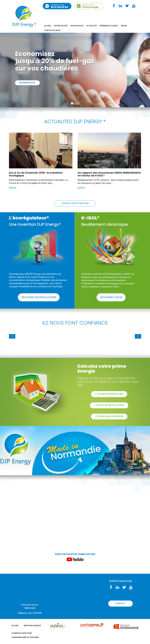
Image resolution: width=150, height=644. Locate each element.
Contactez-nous (52, 30)
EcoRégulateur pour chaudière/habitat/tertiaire (25, 635)
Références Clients (109, 26)
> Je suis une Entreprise (109, 416)
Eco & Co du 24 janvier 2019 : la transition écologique (36, 174)
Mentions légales (32, 626)
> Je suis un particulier (109, 394)
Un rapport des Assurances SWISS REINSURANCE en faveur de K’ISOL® (109, 174)
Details (13, 188)
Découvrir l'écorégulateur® (39, 297)
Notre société (61, 26)
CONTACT (120, 603)
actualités (92, 26)
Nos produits (77, 26)
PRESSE (124, 26)
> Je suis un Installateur (109, 405)
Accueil (48, 26)
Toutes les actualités (75, 203)
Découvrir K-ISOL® (111, 297)
